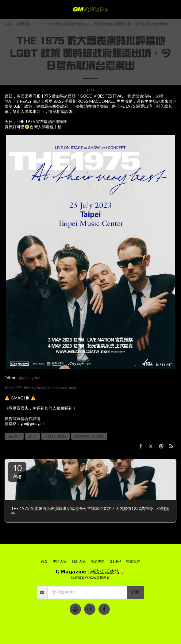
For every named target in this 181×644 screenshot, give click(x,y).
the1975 (14, 436)
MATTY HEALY (56, 436)
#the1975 (14, 388)
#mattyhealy (35, 388)
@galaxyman (30, 378)
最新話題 (23, 24)
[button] (7, 10)
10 (17, 471)
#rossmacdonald (62, 388)
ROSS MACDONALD (89, 436)
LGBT (33, 436)
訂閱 (135, 592)
